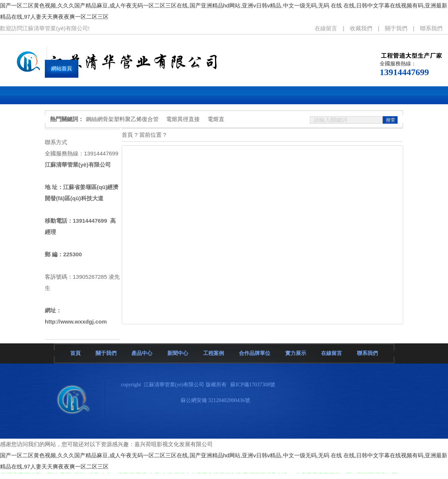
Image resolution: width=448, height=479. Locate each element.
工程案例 (214, 353)
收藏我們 (361, 28)
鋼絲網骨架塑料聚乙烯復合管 (122, 119)
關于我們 (396, 28)
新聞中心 (178, 353)
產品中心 (142, 353)
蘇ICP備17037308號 (253, 385)
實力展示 (296, 353)
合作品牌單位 (255, 353)
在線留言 (326, 28)
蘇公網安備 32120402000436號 (215, 400)
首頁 (75, 353)
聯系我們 (431, 28)
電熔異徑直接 (183, 119)
